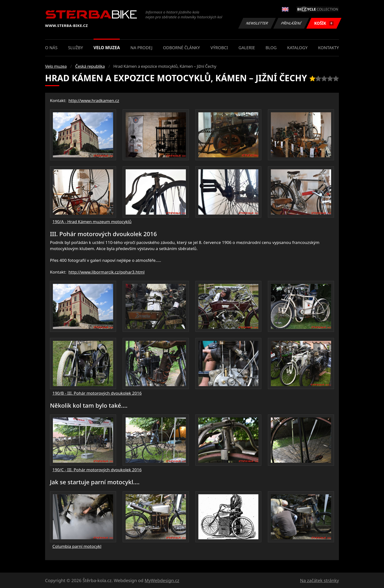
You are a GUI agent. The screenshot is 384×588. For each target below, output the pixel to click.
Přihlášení (291, 23)
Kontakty (329, 48)
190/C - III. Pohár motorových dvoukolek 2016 (97, 470)
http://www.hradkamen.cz (94, 100)
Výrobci (219, 48)
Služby (76, 48)
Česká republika (90, 66)
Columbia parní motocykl (77, 546)
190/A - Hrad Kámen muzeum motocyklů (92, 222)
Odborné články (181, 48)
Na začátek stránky (319, 580)
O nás (51, 48)
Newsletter (257, 23)
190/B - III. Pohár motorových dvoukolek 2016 (97, 393)
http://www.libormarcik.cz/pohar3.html (107, 272)
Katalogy (297, 48)
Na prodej (142, 48)
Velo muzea (107, 48)
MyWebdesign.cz (162, 580)
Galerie (247, 48)
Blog (271, 48)
